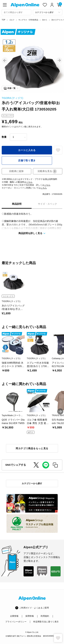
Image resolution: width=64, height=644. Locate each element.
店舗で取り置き (27, 160)
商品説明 (17, 204)
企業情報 (14, 616)
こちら (29, 182)
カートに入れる (27, 150)
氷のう (45, 20)
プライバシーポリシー (16, 622)
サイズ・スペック (47, 204)
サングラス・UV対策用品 (28, 20)
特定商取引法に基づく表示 (46, 622)
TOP (3, 20)
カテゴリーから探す (32, 483)
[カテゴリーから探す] (48, 12)
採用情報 (30, 616)
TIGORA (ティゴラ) (12, 98)
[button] (5, 60)
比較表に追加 (16, 171)
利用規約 (45, 616)
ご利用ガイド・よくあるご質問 (34, 608)
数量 (4, 137)
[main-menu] (5, 5)
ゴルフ (12, 20)
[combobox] (16, 12)
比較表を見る (47, 171)
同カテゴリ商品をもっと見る (32, 448)
